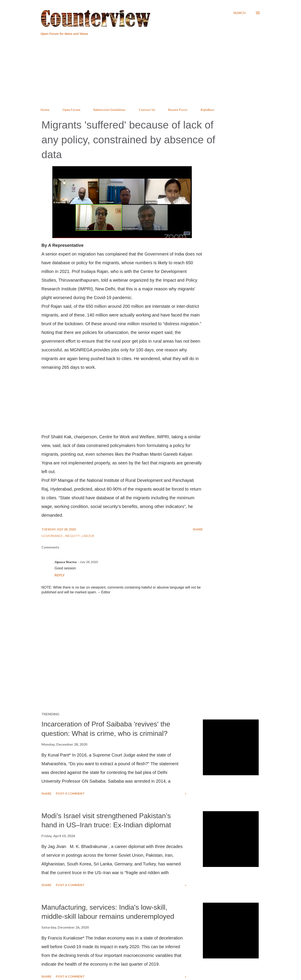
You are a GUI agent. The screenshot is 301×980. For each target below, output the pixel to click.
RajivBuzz (208, 110)
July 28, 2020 (89, 562)
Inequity (73, 536)
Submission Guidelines (109, 110)
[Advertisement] (150, 72)
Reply (60, 575)
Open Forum (71, 110)
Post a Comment (70, 793)
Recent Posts (178, 110)
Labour (88, 536)
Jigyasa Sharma (66, 562)
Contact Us (147, 110)
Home (45, 110)
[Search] (239, 13)
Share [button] (198, 529)
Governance (52, 536)
